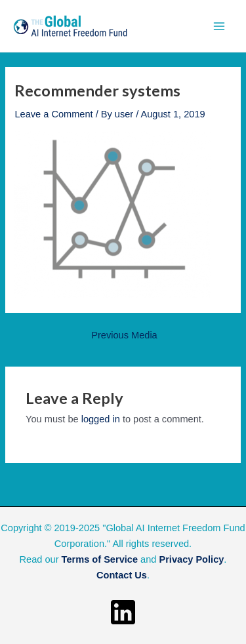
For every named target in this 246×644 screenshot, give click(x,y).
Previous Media (124, 335)
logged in (101, 419)
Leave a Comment (53, 114)
